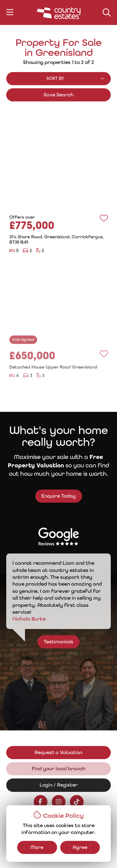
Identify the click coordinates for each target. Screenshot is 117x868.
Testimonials (63, 642)
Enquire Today (54, 496)
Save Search (59, 95)
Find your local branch (59, 769)
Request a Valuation (58, 752)
